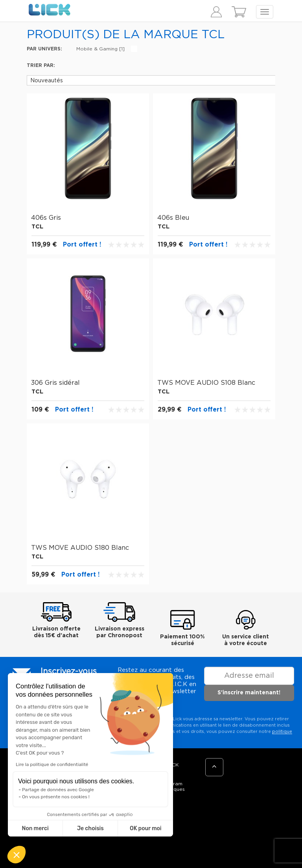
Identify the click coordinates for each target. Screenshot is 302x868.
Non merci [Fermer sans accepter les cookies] (35, 828)
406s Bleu (173, 218)
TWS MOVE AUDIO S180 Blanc (80, 548)
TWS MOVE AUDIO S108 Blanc (206, 383)
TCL (37, 227)
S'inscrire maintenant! (249, 693)
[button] (17, 855)
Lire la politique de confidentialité (52, 764)
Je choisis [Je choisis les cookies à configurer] (90, 828)
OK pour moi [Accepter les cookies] (146, 828)
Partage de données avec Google (58, 790)
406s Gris (46, 218)
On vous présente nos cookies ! (56, 797)
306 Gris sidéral (55, 383)
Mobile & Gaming (100, 49)
